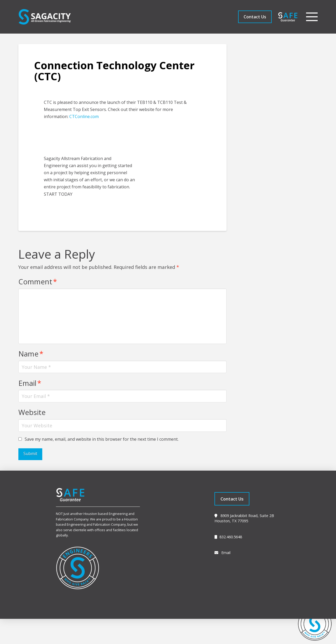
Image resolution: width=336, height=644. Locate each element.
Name (31, 354)
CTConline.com (84, 116)
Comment (38, 282)
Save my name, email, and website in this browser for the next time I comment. (102, 439)
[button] (312, 17)
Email (30, 383)
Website (32, 412)
